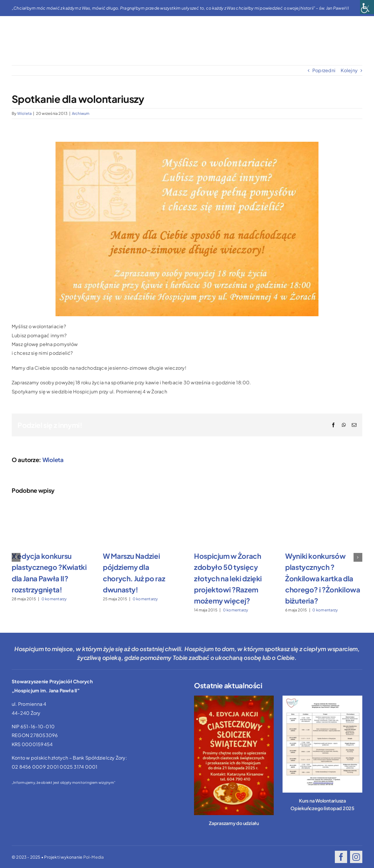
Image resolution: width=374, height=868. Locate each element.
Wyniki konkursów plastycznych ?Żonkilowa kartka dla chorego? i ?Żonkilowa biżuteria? (323, 578)
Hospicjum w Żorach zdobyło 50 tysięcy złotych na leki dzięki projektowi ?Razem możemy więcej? (228, 578)
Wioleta (25, 113)
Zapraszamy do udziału (234, 823)
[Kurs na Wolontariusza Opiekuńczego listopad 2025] (322, 744)
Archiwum (81, 113)
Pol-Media (94, 857)
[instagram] (356, 857)
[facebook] (341, 857)
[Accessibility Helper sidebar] (367, 7)
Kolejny (349, 70)
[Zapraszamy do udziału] (234, 755)
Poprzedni (324, 70)
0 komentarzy (54, 599)
